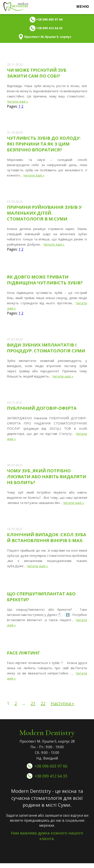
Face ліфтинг (23, 653)
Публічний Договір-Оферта (42, 408)
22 (43, 703)
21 (33, 703)
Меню (83, 7)
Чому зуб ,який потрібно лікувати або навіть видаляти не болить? (47, 477)
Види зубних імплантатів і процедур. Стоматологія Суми (46, 348)
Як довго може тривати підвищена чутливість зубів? (45, 280)
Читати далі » (18, 101)
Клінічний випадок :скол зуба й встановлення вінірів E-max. (47, 538)
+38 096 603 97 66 (51, 766)
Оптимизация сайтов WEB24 (47, 862)
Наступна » (62, 703)
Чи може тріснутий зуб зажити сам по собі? (37, 73)
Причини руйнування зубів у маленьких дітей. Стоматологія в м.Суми (44, 213)
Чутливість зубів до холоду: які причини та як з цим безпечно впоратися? (44, 144)
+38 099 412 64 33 (51, 776)
